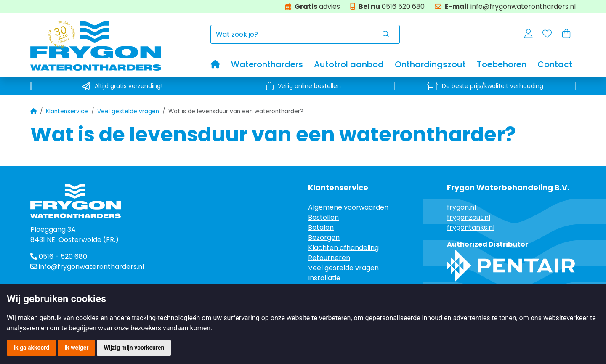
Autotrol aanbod (349, 64)
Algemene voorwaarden (348, 207)
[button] (528, 35)
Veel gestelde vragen (128, 111)
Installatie (324, 278)
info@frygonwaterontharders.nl (91, 267)
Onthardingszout (430, 64)
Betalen (321, 227)
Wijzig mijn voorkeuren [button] (134, 348)
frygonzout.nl (469, 217)
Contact (555, 64)
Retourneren (329, 258)
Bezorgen (324, 238)
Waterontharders (267, 64)
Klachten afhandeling (343, 248)
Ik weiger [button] (76, 348)
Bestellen (323, 217)
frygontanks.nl (471, 227)
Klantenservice (67, 111)
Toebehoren (502, 64)
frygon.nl (461, 207)
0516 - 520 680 (59, 256)
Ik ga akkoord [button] (31, 348)
